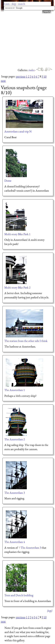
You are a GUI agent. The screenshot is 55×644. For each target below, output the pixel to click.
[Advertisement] (26, 40)
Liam (7, 4)
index (32, 70)
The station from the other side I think (26, 341)
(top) (50, 611)
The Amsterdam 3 (15, 493)
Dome (8, 181)
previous (21, 76)
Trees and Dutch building (19, 595)
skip (14, 4)
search (22, 4)
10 (45, 76)
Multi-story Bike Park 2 (17, 287)
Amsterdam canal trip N (18, 131)
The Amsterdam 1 (15, 390)
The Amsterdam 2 (15, 439)
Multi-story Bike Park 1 (17, 234)
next (3, 81)
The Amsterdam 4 (15, 542)
